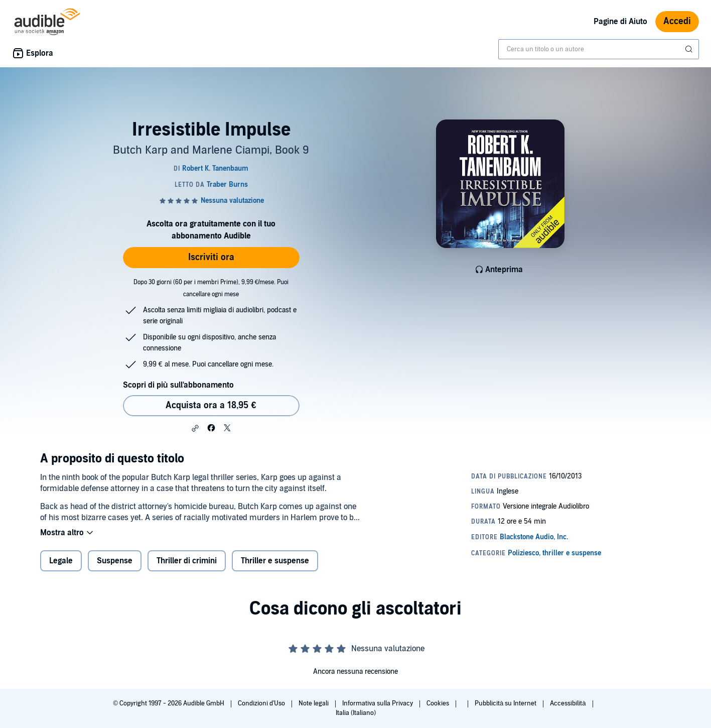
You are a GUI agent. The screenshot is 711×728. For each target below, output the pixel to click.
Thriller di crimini (187, 561)
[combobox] (599, 49)
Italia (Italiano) (356, 713)
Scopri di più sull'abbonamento (178, 385)
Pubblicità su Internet (506, 703)
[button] (195, 428)
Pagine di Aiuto (620, 22)
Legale (61, 561)
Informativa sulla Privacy (378, 703)
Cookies (439, 703)
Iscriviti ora (211, 257)
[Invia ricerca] (690, 49)
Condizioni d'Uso (262, 703)
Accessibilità (568, 703)
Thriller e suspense (275, 561)
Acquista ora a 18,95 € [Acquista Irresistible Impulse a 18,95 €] (211, 405)
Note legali (314, 703)
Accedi (677, 21)
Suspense (115, 561)
